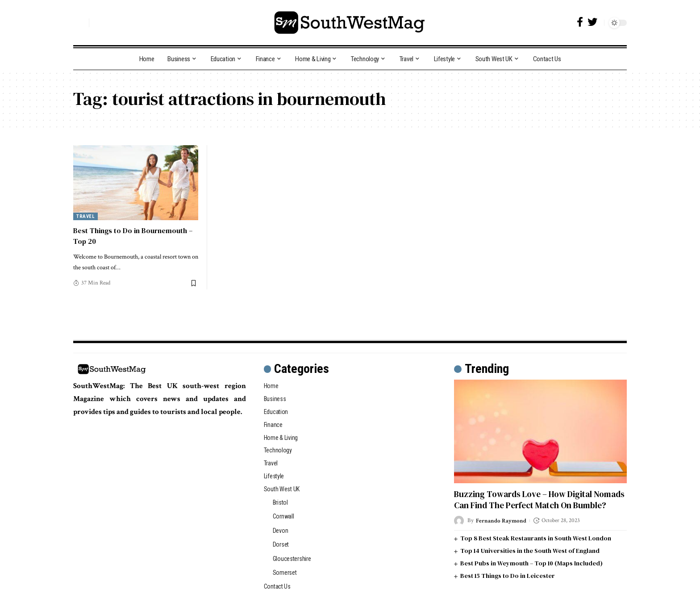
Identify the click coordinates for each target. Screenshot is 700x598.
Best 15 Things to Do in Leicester (508, 576)
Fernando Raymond (501, 521)
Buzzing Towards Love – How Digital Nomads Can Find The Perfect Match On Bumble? (539, 500)
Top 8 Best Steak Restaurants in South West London (536, 538)
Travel (85, 216)
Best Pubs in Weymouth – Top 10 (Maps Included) (531, 563)
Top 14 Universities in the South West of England (530, 551)
